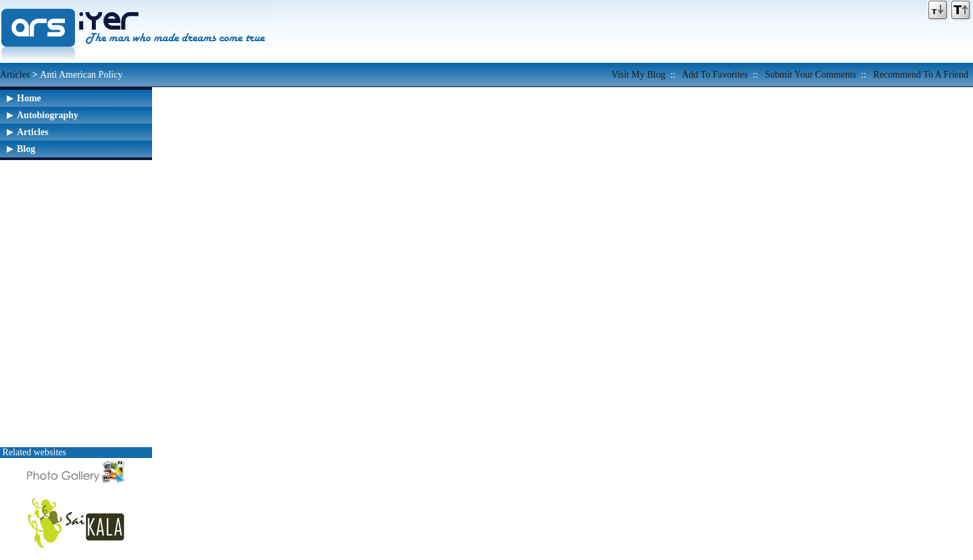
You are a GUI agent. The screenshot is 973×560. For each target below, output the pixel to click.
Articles (15, 75)
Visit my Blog (639, 75)
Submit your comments (810, 75)
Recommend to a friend (921, 75)
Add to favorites (715, 75)
